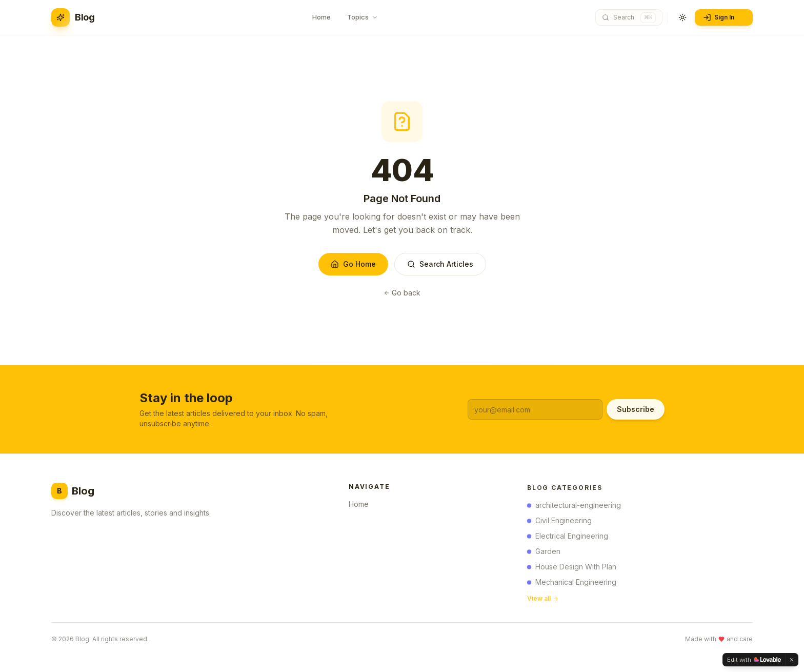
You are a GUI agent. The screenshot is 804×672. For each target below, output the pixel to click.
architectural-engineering (574, 507)
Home (362, 506)
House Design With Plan (572, 569)
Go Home (353, 264)
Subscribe (636, 409)
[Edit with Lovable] (754, 660)
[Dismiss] (792, 660)
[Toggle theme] (682, 17)
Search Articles (440, 264)
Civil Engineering (559, 522)
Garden (544, 553)
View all (543, 600)
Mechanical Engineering (572, 584)
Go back (402, 293)
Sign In (723, 17)
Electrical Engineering (568, 538)
